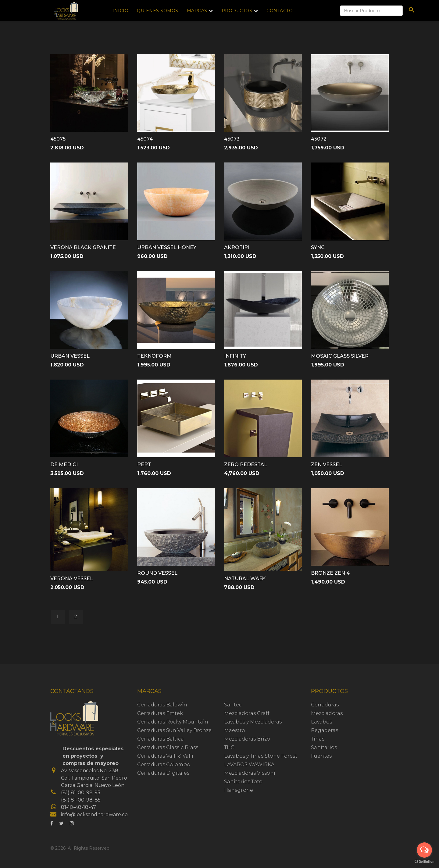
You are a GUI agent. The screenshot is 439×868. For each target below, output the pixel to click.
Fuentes (321, 756)
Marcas (197, 11)
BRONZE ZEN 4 (330, 573)
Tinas (318, 739)
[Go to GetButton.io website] (424, 862)
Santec (233, 705)
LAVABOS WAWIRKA (249, 764)
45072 (319, 139)
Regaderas (325, 730)
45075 (58, 139)
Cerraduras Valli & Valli (165, 756)
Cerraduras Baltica (161, 739)
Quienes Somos (158, 11)
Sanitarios (324, 747)
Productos (237, 11)
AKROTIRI (237, 247)
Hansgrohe (239, 790)
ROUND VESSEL (157, 573)
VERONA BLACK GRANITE (83, 247)
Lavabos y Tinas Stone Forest (261, 756)
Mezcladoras (327, 713)
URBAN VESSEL (70, 356)
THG (229, 747)
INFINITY (235, 356)
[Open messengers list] (424, 850)
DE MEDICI (64, 464)
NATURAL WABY (245, 579)
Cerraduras (325, 705)
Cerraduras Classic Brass (168, 747)
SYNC (318, 247)
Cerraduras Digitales (163, 773)
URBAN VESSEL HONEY (167, 247)
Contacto (280, 11)
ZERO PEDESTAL (246, 464)
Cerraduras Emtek (160, 713)
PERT (144, 464)
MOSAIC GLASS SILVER (340, 356)
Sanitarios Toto (243, 782)
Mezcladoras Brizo (247, 739)
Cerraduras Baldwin (162, 705)
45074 (145, 139)
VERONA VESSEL (72, 579)
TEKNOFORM (154, 356)
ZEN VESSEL (327, 464)
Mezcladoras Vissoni (250, 773)
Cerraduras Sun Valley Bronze (174, 730)
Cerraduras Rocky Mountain (173, 722)
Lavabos (321, 722)
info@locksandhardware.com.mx (101, 814)
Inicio (120, 11)
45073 (232, 139)
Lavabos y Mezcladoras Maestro (253, 726)
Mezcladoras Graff (247, 713)
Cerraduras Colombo (164, 764)
